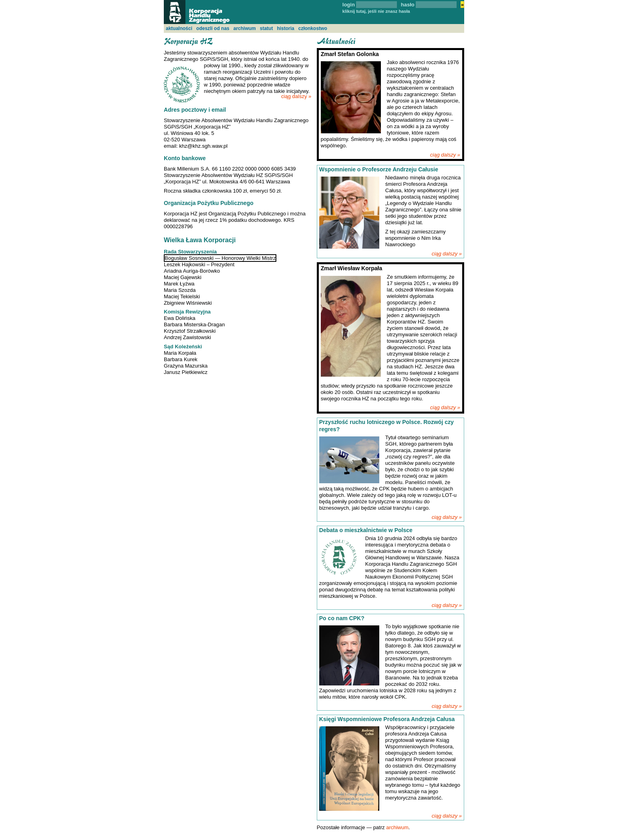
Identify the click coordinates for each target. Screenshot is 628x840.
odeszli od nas (213, 28)
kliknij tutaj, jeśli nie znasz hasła (376, 11)
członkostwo (313, 28)
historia (285, 28)
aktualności (179, 28)
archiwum (245, 28)
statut (267, 28)
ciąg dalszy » (296, 96)
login (349, 5)
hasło (408, 5)
